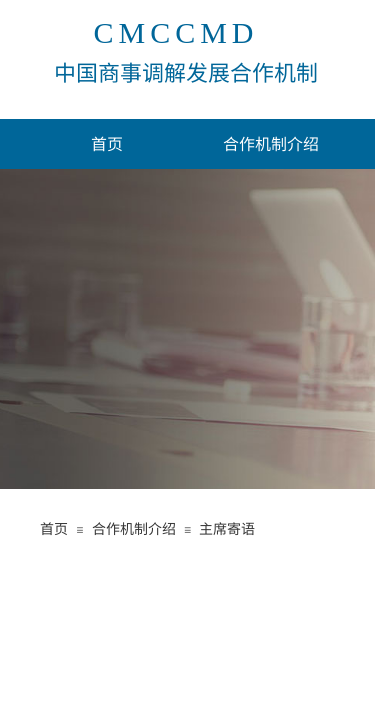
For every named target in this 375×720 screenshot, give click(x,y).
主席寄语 (227, 528)
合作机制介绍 (271, 143)
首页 (107, 143)
